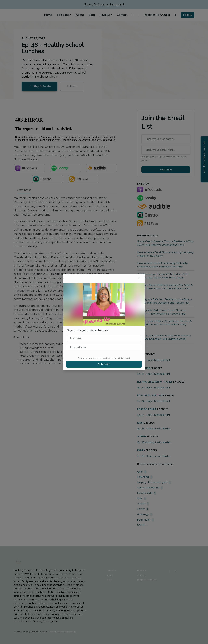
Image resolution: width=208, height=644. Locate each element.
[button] (139, 278)
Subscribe (104, 364)
